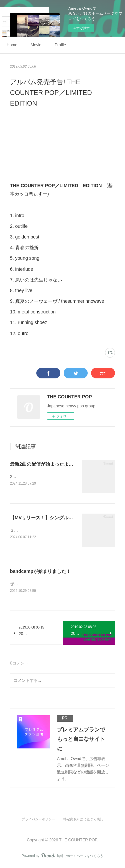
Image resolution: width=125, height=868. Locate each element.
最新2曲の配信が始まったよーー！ (46, 464)
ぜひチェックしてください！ (36, 585)
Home (12, 45)
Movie (36, 45)
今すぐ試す (81, 28)
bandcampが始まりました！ (40, 572)
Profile (60, 45)
